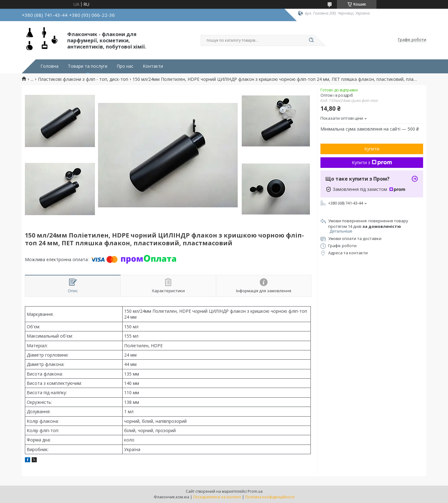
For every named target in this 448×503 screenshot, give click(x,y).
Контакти (153, 66)
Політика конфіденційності (270, 497)
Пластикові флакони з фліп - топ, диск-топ (83, 79)
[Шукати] (311, 40)
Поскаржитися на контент (217, 497)
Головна (49, 66)
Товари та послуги (88, 66)
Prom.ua (255, 491)
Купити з (372, 162)
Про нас (125, 66)
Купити (372, 149)
